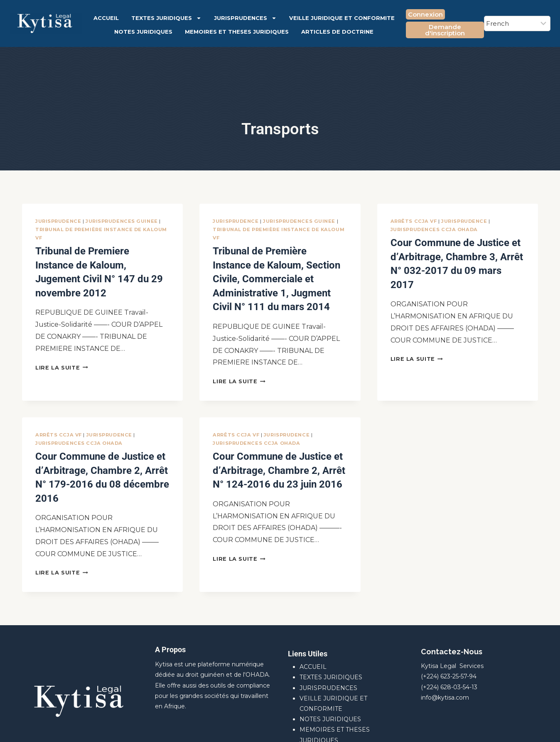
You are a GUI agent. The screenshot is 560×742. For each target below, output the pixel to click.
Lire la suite (62, 344)
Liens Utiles (308, 604)
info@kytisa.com (445, 648)
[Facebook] (512, 727)
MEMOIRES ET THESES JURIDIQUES (237, 32)
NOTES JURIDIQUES (143, 32)
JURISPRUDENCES (245, 18)
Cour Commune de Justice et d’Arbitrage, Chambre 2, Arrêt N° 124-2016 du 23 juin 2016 (272, 439)
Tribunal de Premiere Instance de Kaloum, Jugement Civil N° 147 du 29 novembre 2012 (98, 261)
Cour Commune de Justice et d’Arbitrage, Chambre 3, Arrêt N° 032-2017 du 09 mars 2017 (450, 252)
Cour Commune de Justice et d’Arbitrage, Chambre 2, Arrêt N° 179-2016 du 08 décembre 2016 (95, 439)
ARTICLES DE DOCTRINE (337, 32)
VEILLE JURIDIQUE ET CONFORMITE (342, 18)
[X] (530, 727)
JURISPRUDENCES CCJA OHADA (434, 229)
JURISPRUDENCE (58, 221)
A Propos (170, 600)
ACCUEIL (106, 18)
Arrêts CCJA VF (414, 221)
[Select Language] (517, 23)
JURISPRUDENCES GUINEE (122, 221)
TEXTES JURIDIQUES (166, 18)
